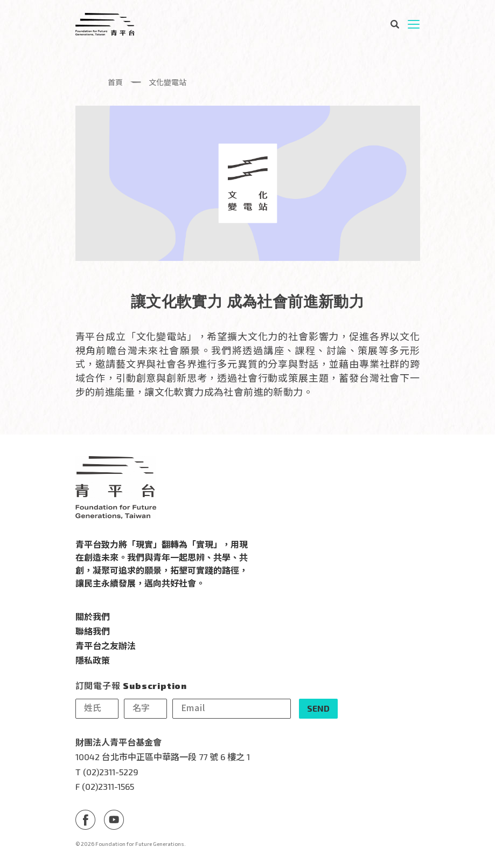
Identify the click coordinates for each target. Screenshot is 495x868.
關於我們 (93, 616)
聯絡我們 (93, 631)
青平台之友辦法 (106, 645)
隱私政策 (93, 660)
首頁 (115, 82)
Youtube (114, 819)
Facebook (85, 819)
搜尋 (394, 24)
